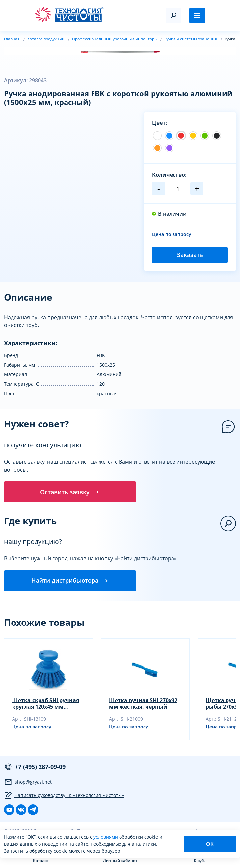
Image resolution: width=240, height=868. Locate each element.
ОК (210, 844)
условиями (106, 837)
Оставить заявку (70, 492)
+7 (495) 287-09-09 (35, 767)
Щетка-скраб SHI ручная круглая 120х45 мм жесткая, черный (46, 703)
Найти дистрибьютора (70, 580)
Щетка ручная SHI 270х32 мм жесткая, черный (143, 703)
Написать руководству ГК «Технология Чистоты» (64, 795)
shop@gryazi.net (28, 782)
